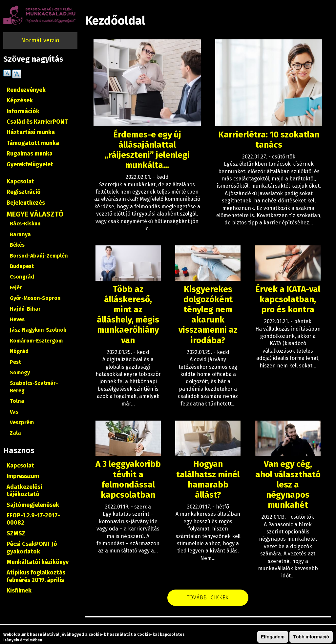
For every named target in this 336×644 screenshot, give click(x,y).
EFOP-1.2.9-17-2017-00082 (33, 519)
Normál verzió (40, 40)
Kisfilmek (19, 591)
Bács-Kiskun (25, 224)
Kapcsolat (20, 181)
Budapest (22, 266)
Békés (17, 245)
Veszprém (22, 422)
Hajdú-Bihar (25, 309)
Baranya (20, 234)
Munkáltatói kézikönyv (38, 562)
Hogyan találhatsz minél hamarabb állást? (208, 479)
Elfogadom (273, 637)
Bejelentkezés (26, 203)
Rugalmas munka (30, 154)
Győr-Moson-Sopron (35, 298)
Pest (15, 362)
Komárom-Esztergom (36, 341)
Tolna (17, 401)
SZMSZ (16, 533)
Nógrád (19, 351)
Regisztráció (24, 192)
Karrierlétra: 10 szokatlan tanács (269, 140)
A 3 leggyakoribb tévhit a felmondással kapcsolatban (128, 479)
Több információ (311, 637)
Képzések (20, 100)
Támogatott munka (33, 143)
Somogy (20, 373)
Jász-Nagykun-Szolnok (38, 330)
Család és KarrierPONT (37, 122)
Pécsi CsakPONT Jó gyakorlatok (32, 548)
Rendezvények (26, 90)
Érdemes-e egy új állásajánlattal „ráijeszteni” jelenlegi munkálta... (147, 150)
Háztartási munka (31, 132)
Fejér (16, 288)
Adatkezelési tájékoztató (24, 490)
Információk (23, 111)
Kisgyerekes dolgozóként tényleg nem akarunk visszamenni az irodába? (208, 315)
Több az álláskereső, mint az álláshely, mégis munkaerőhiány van (128, 315)
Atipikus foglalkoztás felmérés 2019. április (36, 576)
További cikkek (208, 598)
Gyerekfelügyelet (30, 164)
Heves (17, 319)
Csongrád (22, 277)
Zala (15, 433)
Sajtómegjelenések (33, 505)
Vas (14, 412)
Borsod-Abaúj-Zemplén (39, 256)
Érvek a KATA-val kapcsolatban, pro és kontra (288, 299)
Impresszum (23, 476)
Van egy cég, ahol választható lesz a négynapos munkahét (288, 485)
